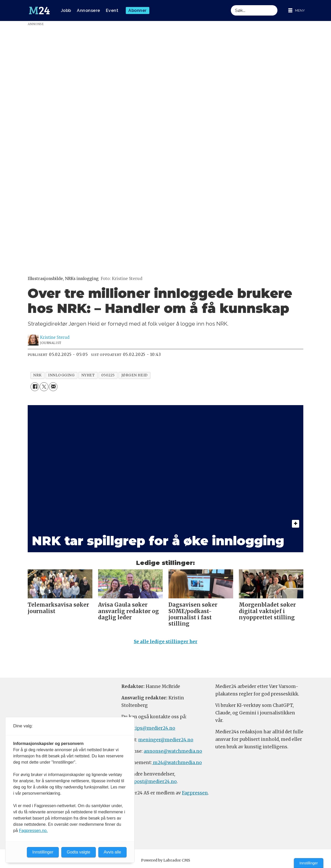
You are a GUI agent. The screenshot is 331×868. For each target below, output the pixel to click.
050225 (108, 375)
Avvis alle (112, 852)
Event (112, 10)
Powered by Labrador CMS (166, 860)
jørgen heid (135, 375)
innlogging (61, 375)
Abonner (138, 10)
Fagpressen (195, 793)
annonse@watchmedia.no (173, 751)
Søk (231, 5)
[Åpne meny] (297, 10)
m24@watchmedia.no (177, 763)
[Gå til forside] (39, 11)
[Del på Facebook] (35, 387)
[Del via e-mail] (53, 387)
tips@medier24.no (154, 728)
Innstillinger (309, 863)
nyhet (88, 375)
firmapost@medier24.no (149, 781)
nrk (37, 375)
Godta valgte (79, 852)
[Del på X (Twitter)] (44, 387)
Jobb (66, 10)
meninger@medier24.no (166, 740)
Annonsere (89, 10)
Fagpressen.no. (33, 831)
